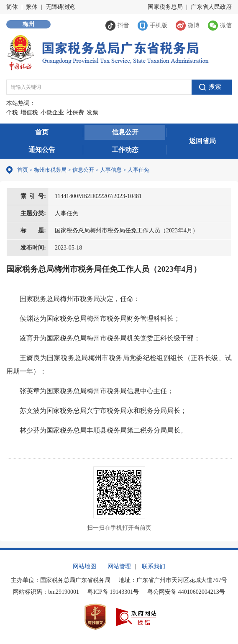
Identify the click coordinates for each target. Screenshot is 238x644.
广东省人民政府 (211, 7)
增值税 (29, 112)
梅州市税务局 (50, 170)
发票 (92, 112)
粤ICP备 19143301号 (113, 592)
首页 (42, 132)
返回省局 (202, 141)
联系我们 (154, 566)
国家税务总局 (165, 7)
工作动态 (125, 150)
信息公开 (125, 132)
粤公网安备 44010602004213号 (186, 592)
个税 (12, 112)
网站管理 (119, 566)
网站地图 (84, 566)
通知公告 (42, 150)
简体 (12, 7)
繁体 (32, 7)
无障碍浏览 (60, 7)
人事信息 (111, 170)
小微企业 (52, 112)
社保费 (75, 112)
